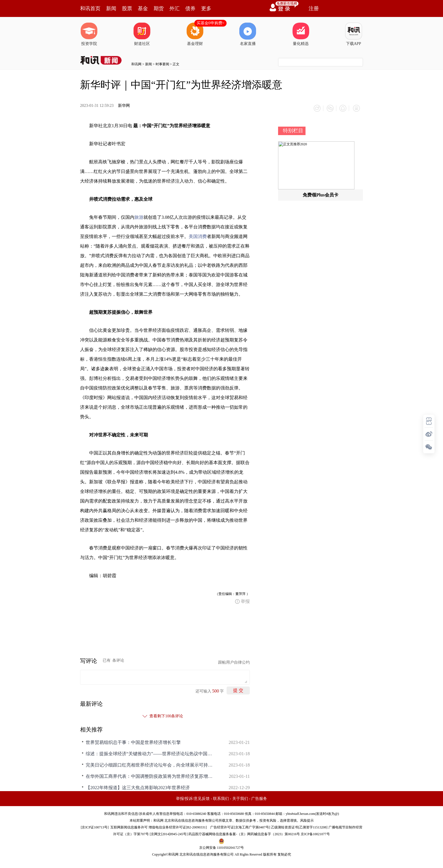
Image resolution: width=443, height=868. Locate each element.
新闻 (111, 8)
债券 (190, 8)
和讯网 (136, 64)
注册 (314, 8)
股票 (127, 8)
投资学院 (89, 34)
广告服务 (259, 798)
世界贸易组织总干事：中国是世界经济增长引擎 (133, 742)
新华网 (124, 106)
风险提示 (307, 820)
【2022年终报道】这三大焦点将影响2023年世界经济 (138, 787)
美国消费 (198, 236)
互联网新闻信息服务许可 (129, 826)
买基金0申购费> (211, 23)
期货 (159, 8)
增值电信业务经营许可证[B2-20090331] (178, 826)
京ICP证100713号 (95, 826)
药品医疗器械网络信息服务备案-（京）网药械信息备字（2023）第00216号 (244, 833)
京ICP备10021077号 (315, 833)
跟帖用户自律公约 (234, 662)
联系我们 (221, 798)
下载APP (354, 34)
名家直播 (248, 34)
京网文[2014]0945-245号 (169, 833)
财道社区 (142, 34)
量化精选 (301, 34)
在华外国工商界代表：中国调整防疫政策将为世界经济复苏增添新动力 (151, 775)
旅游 (139, 216)
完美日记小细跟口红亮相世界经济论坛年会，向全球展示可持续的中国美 (151, 764)
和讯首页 (90, 8)
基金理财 (195, 34)
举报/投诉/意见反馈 (193, 798)
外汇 (175, 8)
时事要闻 (162, 64)
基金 (143, 8)
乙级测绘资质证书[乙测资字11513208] (299, 826)
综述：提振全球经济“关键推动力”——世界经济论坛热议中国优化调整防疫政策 (151, 753)
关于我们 (240, 798)
